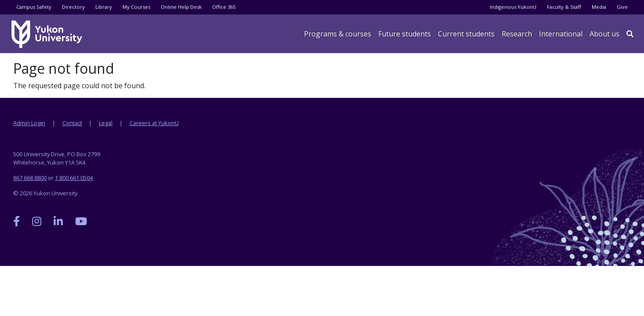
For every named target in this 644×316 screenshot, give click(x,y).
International (561, 34)
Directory (73, 7)
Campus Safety (34, 7)
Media (599, 7)
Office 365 (224, 7)
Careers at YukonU (154, 123)
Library (104, 7)
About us (604, 34)
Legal (106, 123)
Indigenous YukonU (513, 7)
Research (517, 34)
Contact (72, 123)
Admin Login (29, 123)
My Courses (136, 7)
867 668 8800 (30, 178)
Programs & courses (338, 34)
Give (622, 7)
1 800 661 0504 (74, 178)
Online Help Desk (181, 7)
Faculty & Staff (564, 7)
